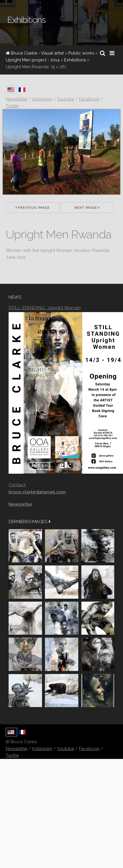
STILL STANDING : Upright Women (45, 308)
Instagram (42, 749)
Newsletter (17, 749)
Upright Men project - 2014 (33, 60)
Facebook (89, 749)
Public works (81, 53)
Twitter (12, 756)
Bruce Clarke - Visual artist (35, 53)
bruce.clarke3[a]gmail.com (37, 492)
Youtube (66, 749)
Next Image (87, 208)
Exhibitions (75, 60)
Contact (17, 485)
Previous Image (33, 208)
